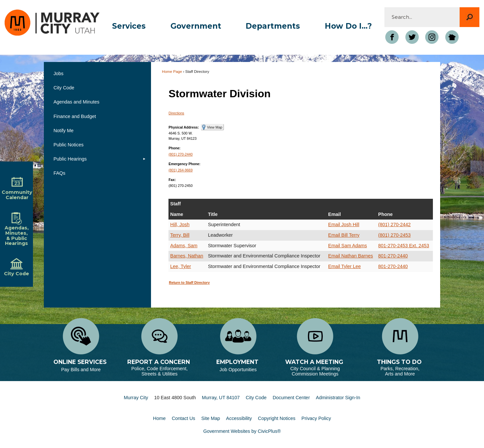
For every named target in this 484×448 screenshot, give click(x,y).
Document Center (291, 398)
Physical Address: (184, 127)
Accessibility (239, 418)
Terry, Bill (180, 235)
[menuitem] (129, 26)
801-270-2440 (393, 256)
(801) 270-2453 (394, 235)
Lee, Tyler (181, 266)
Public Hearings (70, 159)
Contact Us (183, 418)
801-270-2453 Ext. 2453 (404, 246)
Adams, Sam (184, 246)
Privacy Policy (316, 418)
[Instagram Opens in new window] (432, 37)
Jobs (58, 74)
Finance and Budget (75, 116)
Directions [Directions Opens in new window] (176, 113)
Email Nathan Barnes (350, 256)
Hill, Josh (180, 224)
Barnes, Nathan (187, 256)
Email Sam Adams (348, 246)
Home (159, 418)
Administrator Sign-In (338, 398)
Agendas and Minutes (76, 102)
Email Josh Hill (344, 224)
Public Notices (68, 145)
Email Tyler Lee (344, 266)
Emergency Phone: (184, 164)
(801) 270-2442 (394, 224)
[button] (469, 17)
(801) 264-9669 (181, 170)
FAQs (59, 173)
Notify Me (63, 131)
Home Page (172, 72)
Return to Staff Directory (189, 283)
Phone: (174, 148)
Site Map (211, 418)
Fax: (172, 180)
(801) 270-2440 (181, 154)
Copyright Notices (277, 418)
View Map (215, 127)
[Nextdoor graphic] (452, 37)
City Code (64, 88)
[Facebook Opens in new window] (392, 37)
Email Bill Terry (344, 235)
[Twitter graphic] (412, 37)
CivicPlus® (269, 431)
